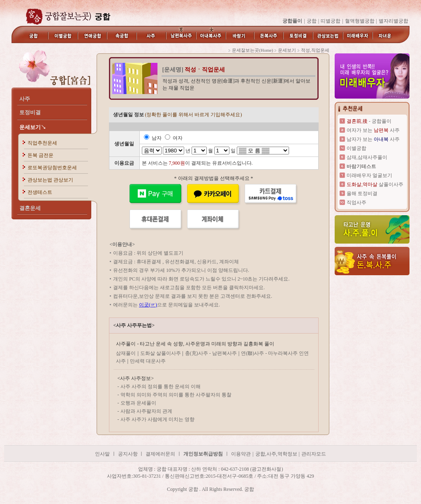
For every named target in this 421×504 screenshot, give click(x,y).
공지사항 (128, 454)
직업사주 (356, 203)
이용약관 (241, 454)
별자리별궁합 (393, 21)
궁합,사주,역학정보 (276, 454)
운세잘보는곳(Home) (252, 50)
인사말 (102, 454)
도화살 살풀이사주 (161, 353)
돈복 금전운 (40, 155)
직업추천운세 (42, 143)
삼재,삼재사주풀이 (367, 157)
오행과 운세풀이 (138, 403)
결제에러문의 (160, 454)
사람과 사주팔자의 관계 (146, 411)
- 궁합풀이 (369, 121)
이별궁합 (356, 148)
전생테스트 (40, 192)
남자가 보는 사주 (373, 139)
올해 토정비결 (362, 193)
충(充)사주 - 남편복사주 (211, 353)
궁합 (312, 21)
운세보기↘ (33, 127)
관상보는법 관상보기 (50, 180)
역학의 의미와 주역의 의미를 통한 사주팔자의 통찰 (176, 395)
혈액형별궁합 (360, 21)
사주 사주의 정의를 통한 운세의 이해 (161, 387)
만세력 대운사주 (148, 361)
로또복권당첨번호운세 (52, 168)
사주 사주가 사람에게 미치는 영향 (157, 419)
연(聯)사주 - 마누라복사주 (270, 353)
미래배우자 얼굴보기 (369, 175)
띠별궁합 (331, 21)
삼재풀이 (126, 353)
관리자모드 (314, 454)
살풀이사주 (375, 184)
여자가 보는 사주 (373, 130)
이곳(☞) (148, 305)
